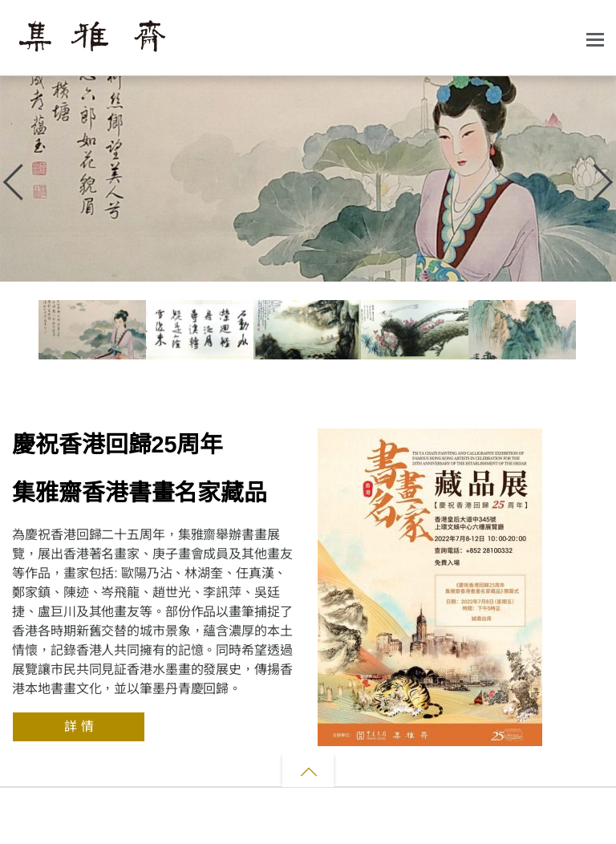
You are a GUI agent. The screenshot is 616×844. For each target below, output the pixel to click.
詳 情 (79, 726)
